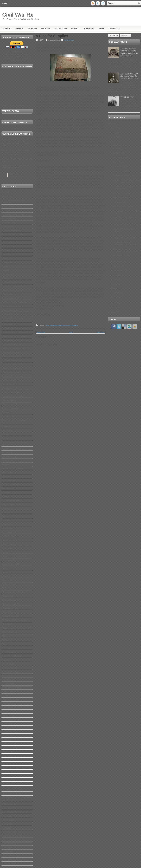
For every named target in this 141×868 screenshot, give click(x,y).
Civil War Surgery (10, 360)
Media (102, 29)
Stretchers (6, 764)
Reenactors (7, 724)
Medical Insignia (9, 604)
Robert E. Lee (8, 728)
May (116, 284)
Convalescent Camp (11, 408)
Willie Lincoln (8, 852)
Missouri (6, 640)
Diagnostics (7, 430)
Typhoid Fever (127, 97)
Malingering (7, 576)
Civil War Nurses (9, 344)
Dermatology (8, 426)
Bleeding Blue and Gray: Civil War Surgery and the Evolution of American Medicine (16, 152)
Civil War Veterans (10, 364)
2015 (114, 137)
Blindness (6, 238)
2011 (114, 312)
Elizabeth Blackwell (10, 448)
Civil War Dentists (10, 294)
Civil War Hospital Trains (13, 306)
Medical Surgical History (12, 620)
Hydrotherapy (8, 512)
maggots (6, 568)
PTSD (5, 712)
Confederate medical (11, 396)
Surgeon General (9, 772)
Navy (4, 648)
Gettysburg (7, 480)
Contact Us (115, 29)
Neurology (6, 652)
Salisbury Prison (120, 149)
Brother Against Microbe (123, 207)
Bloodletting (7, 246)
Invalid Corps (8, 528)
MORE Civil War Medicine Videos (16, 105)
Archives (125, 36)
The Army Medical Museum (14, 784)
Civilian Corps (8, 384)
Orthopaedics (8, 680)
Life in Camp (118, 162)
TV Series (7, 29)
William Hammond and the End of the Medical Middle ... (126, 181)
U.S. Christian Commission (14, 812)
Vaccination (7, 828)
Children (6, 270)
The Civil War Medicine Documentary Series (12, 789)
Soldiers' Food (119, 153)
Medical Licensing (10, 608)
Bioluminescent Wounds (12, 234)
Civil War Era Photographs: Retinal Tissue (125, 188)
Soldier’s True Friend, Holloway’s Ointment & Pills (126, 243)
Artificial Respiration (11, 218)
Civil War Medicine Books (13, 328)
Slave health (7, 748)
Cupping (6, 412)
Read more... (17, 117)
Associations (7, 222)
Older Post (100, 332)
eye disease (7, 456)
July (116, 279)
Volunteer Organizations (12, 840)
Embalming (7, 452)
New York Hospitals (10, 656)
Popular (114, 36)
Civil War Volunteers (11, 376)
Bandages (6, 226)
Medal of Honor (9, 584)
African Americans (10, 206)
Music (5, 644)
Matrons (6, 580)
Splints (5, 756)
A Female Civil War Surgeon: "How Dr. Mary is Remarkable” (130, 76)
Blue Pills (6, 250)
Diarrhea (6, 434)
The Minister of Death (122, 198)
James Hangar (8, 532)
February (118, 297)
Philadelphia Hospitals (12, 688)
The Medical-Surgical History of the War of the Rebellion (17, 799)
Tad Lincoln (7, 780)
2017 (114, 128)
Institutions (61, 29)
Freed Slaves (8, 472)
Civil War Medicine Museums (14, 332)
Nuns (4, 660)
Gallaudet (6, 476)
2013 (114, 303)
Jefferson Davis (9, 536)
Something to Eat (120, 157)
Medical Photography (11, 616)
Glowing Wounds (9, 484)
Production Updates (11, 700)
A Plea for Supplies (52, 36)
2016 (114, 132)
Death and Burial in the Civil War (16, 420)
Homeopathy (8, 492)
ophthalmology (8, 672)
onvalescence (8, 668)
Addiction (6, 196)
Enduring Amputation (122, 171)
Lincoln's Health (9, 564)
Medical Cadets (9, 596)
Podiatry (6, 696)
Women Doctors (9, 856)
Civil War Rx (18, 15)
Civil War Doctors (9, 298)
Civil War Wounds (10, 380)
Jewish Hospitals (9, 540)
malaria (5, 572)
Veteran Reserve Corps (12, 836)
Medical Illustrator (10, 600)
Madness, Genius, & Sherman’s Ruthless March (126, 250)
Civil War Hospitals (10, 310)
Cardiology (7, 254)
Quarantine (7, 716)
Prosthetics (7, 704)
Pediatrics (6, 684)
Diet (4, 438)
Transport (89, 29)
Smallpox (6, 752)
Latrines (5, 548)
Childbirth (6, 266)
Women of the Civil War (12, 860)
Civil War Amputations (12, 286)
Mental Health (8, 632)
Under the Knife (120, 202)
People (20, 29)
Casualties (7, 258)
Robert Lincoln (8, 732)
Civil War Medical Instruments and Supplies (62, 325)
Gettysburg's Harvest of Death (126, 224)
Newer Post (41, 332)
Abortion (6, 192)
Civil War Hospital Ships (12, 302)
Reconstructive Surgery (12, 720)
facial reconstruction (11, 460)
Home (5, 3)
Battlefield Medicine (10, 230)
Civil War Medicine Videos (13, 340)
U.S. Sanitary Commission (13, 816)
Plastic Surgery (9, 692)
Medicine (46, 29)
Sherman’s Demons (121, 256)
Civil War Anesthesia (11, 290)
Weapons (32, 29)
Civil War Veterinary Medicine (15, 372)
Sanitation (6, 736)
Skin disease (8, 744)
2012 (114, 308)
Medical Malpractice (11, 612)
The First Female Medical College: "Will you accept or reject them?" (129, 52)
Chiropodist (7, 278)
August (117, 275)
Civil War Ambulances (11, 282)
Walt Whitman (8, 844)
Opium (5, 676)
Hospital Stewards (10, 504)
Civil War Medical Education (14, 314)
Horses (5, 496)
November (118, 261)
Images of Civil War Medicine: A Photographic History (15, 167)
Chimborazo (7, 274)
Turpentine (7, 808)
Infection (6, 516)
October (117, 266)
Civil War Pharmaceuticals (13, 348)
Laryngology (7, 544)
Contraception (8, 404)
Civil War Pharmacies (11, 352)
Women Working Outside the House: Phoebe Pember (125, 219)
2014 (114, 141)
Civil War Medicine (10, 324)
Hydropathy (7, 508)
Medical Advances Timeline (14, 592)
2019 (114, 123)
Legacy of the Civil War (12, 556)
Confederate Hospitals (12, 392)
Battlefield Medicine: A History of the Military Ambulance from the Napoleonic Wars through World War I (17, 142)
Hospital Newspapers (11, 500)
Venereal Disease (10, 832)
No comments (69, 40)
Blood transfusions (10, 242)
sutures (5, 776)
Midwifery (6, 636)
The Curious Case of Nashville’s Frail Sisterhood (126, 237)
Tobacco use (7, 804)
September (119, 270)
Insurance (6, 524)
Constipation (7, 400)
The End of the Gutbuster (124, 193)
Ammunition (7, 210)
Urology (5, 824)
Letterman (6, 560)
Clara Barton (7, 388)
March (117, 293)
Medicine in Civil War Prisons (15, 628)
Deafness (6, 416)
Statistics (6, 760)
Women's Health (9, 864)
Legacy (75, 29)
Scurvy (5, 740)
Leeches (6, 552)
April (116, 288)
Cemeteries (7, 262)
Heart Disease (8, 488)
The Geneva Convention (13, 794)
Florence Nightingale (11, 468)
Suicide (5, 768)
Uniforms (6, 820)
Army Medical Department (13, 214)
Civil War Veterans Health (13, 368)
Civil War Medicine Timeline (14, 336)
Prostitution (7, 708)
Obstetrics (6, 664)
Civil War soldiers (9, 356)
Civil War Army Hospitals (123, 175)
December (118, 145)
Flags (4, 464)
